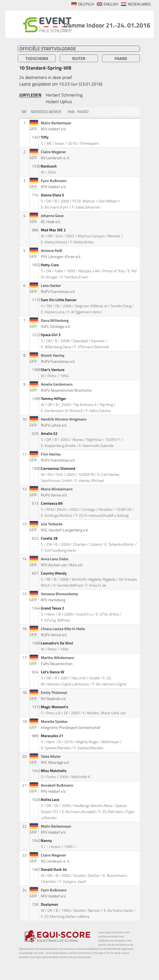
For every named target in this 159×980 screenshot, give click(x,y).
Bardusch (49, 166)
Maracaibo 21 (52, 736)
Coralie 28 (50, 538)
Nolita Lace (50, 800)
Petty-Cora (50, 265)
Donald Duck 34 (54, 869)
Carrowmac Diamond (59, 468)
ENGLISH (111, 4)
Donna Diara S (53, 195)
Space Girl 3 (51, 335)
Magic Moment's (55, 707)
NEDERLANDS (139, 4)
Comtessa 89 (52, 503)
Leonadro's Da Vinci (57, 643)
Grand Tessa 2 (53, 608)
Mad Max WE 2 (54, 230)
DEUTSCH (86, 4)
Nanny (47, 841)
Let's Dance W (53, 672)
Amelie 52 (50, 433)
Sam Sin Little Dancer (59, 300)
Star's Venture (53, 370)
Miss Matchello (54, 771)
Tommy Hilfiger (54, 399)
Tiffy (45, 137)
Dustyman (50, 904)
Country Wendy (54, 573)
